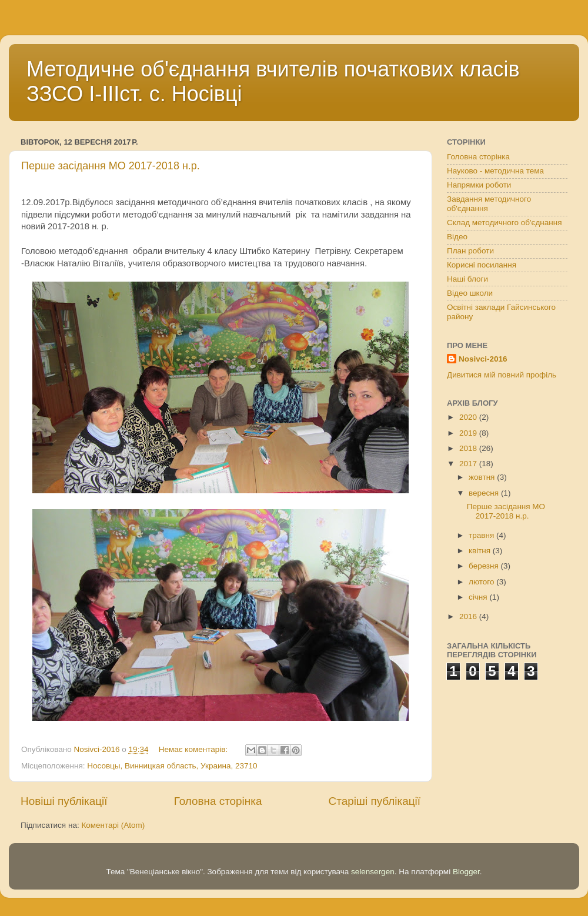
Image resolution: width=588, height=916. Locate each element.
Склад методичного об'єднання (504, 223)
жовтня (483, 477)
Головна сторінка (218, 801)
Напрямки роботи (479, 185)
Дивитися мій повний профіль (502, 375)
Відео (457, 237)
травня (482, 535)
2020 (469, 417)
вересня (485, 493)
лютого (482, 582)
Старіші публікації (375, 801)
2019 (469, 433)
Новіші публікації (64, 801)
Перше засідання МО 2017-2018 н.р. (111, 166)
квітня (481, 551)
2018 (469, 448)
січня (479, 597)
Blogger (466, 872)
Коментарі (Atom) (113, 825)
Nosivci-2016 (483, 359)
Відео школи (470, 293)
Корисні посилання (482, 265)
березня (485, 566)
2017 (469, 464)
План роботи (470, 251)
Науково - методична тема (495, 171)
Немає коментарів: (194, 749)
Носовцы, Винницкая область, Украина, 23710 (172, 766)
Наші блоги (467, 279)
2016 (469, 616)
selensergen (373, 872)
